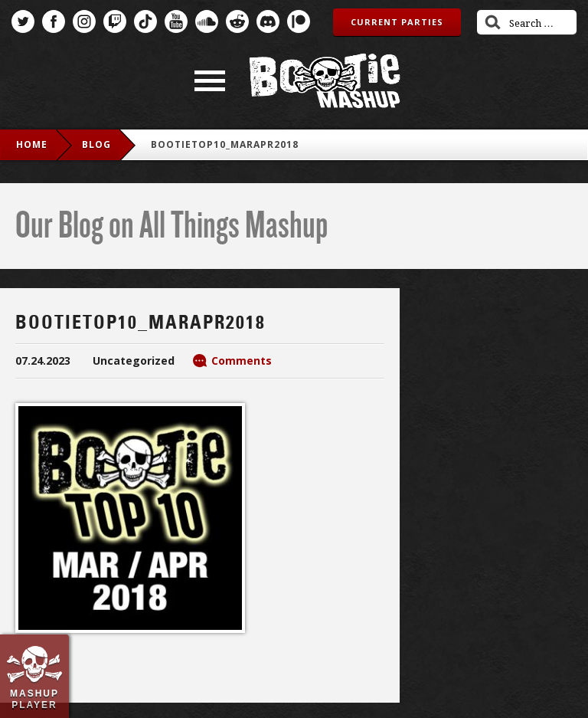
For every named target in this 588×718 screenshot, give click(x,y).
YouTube (176, 21)
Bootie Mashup (325, 81)
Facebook (54, 21)
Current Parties (397, 22)
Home (32, 144)
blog (96, 144)
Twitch (115, 21)
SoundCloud (207, 21)
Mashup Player (34, 699)
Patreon (299, 21)
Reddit (237, 21)
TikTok (145, 21)
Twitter (23, 21)
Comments (242, 361)
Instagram (84, 21)
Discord (268, 21)
